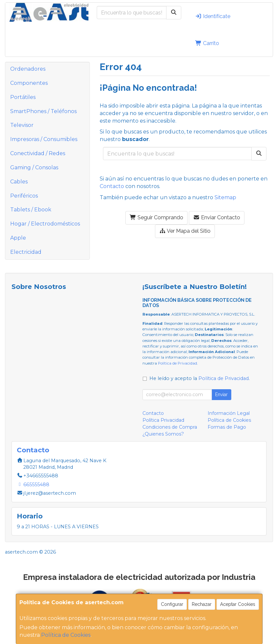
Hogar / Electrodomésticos (45, 224)
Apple (18, 238)
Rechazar (202, 604)
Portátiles (23, 97)
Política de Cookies (66, 635)
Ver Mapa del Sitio (185, 231)
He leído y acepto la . (200, 378)
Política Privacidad (163, 420)
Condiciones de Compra (170, 427)
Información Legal (229, 413)
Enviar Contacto (217, 217)
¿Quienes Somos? (163, 434)
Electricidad (26, 252)
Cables (19, 182)
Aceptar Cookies (238, 604)
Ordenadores (28, 69)
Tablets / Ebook (31, 210)
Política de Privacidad (177, 363)
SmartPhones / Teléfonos (43, 111)
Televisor (22, 125)
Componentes (29, 83)
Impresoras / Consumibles (44, 139)
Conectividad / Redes (38, 153)
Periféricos (24, 196)
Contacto (112, 186)
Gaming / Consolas (34, 167)
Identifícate (213, 16)
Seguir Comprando (156, 217)
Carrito (207, 43)
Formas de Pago (227, 427)
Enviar (221, 394)
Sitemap (225, 197)
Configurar (172, 604)
